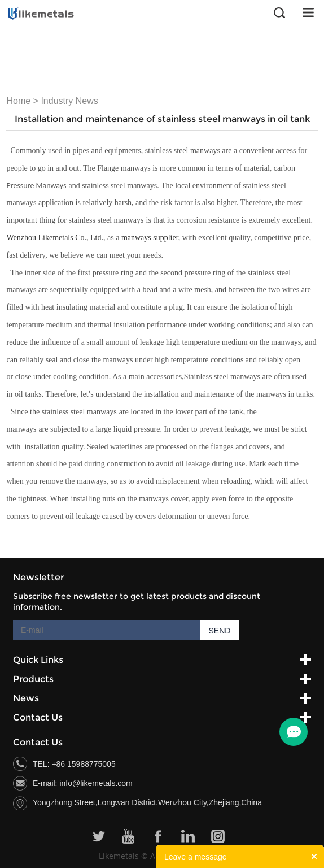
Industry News (69, 101)
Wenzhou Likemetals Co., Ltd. (55, 238)
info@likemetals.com (96, 783)
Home (18, 101)
